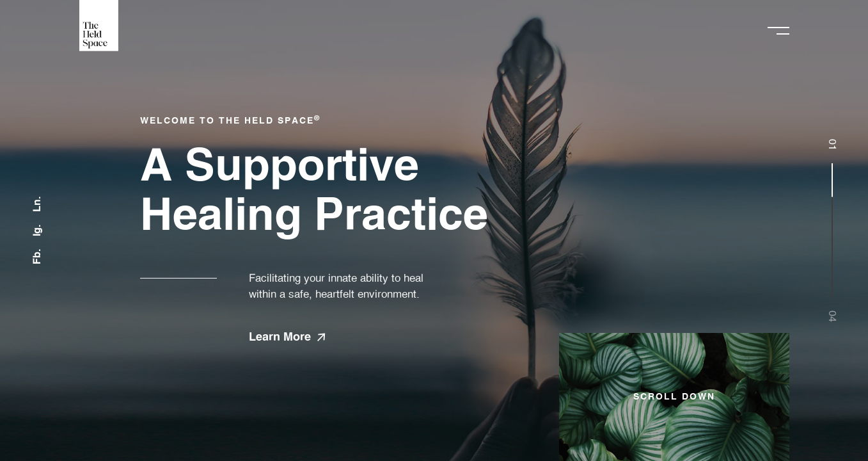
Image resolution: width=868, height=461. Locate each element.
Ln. (37, 204)
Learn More (287, 337)
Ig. (37, 230)
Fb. (37, 257)
